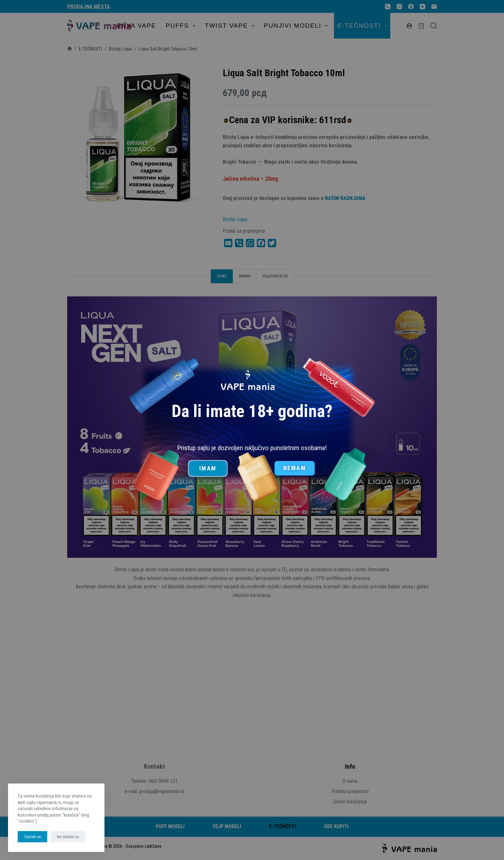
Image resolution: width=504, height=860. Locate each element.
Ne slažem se (68, 837)
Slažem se (32, 837)
